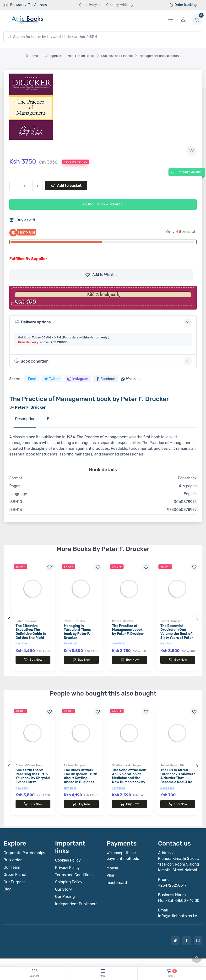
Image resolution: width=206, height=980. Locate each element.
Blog (8, 880)
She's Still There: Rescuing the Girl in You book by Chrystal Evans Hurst (33, 771)
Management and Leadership (160, 56)
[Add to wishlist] (191, 151)
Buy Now (33, 660)
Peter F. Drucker (26, 621)
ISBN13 (16, 510)
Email (32, 379)
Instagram (78, 379)
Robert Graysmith (172, 760)
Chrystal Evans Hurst (30, 760)
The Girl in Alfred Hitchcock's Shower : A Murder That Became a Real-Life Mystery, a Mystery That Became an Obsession (178, 777)
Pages (15, 486)
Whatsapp (131, 379)
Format (16, 478)
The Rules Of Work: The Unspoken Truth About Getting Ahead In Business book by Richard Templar (81, 775)
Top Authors (37, 5)
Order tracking (183, 5)
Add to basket (66, 185)
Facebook (106, 379)
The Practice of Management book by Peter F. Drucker (128, 630)
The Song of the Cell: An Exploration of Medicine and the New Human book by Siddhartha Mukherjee (129, 775)
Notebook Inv (176, 958)
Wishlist (101, 275)
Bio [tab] (50, 419)
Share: (14, 379)
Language (18, 494)
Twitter (52, 379)
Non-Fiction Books (81, 56)
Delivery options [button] (33, 322)
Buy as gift (22, 220)
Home (31, 56)
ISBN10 (16, 502)
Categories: (53, 56)
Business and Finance (117, 56)
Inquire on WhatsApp (103, 204)
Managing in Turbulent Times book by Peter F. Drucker (77, 632)
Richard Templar (75, 760)
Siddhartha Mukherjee (127, 760)
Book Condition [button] (31, 361)
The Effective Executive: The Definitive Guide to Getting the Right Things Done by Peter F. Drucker (31, 636)
